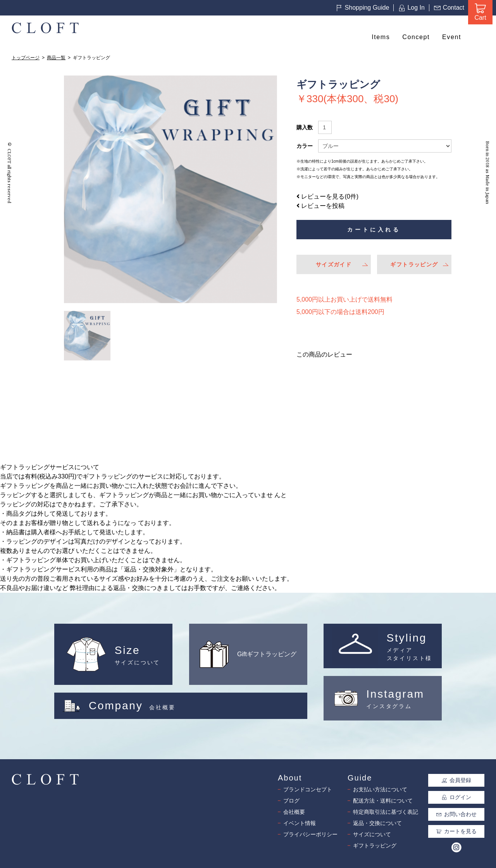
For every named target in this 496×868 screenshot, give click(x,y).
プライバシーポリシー (310, 834)
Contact (449, 8)
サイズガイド (334, 264)
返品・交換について (377, 823)
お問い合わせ (456, 814)
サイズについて (372, 834)
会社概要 (294, 812)
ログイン (456, 797)
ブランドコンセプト (308, 789)
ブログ (291, 801)
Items (381, 37)
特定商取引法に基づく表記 (386, 812)
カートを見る (456, 831)
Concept (416, 37)
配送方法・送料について (383, 801)
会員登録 (456, 780)
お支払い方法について (380, 789)
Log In (411, 8)
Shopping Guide (363, 8)
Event (452, 37)
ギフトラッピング (414, 264)
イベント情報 (300, 823)
